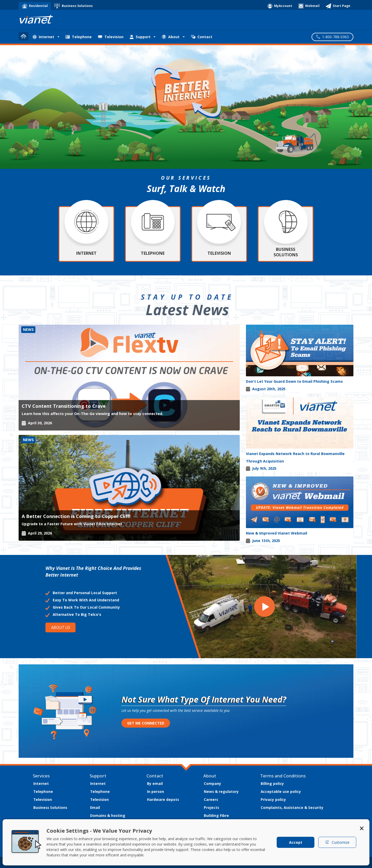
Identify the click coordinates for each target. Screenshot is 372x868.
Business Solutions (50, 807)
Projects (211, 807)
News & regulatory (221, 791)
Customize (337, 842)
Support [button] (140, 37)
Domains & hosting (108, 815)
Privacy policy (273, 799)
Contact (202, 37)
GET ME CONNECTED (146, 723)
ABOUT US (60, 627)
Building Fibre (216, 815)
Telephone (79, 37)
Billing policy (272, 783)
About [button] (171, 37)
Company (212, 783)
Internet (41, 783)
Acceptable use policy (281, 791)
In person (156, 791)
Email (95, 807)
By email (155, 783)
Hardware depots (163, 799)
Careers (211, 799)
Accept (296, 842)
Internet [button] (43, 37)
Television (111, 37)
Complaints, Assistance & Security (292, 807)
